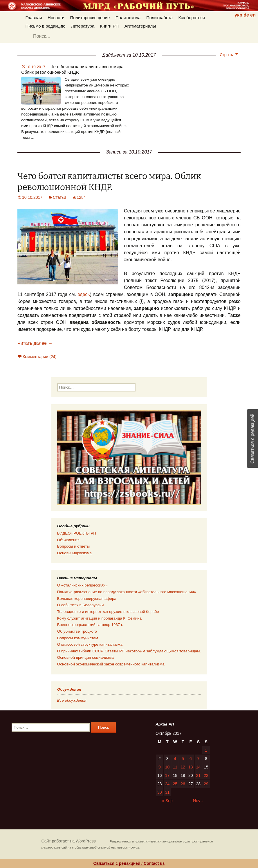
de (246, 15)
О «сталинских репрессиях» (82, 585)
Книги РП (109, 26)
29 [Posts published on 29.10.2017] (206, 784)
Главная (34, 18)
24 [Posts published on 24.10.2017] (167, 784)
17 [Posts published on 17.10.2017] (167, 775)
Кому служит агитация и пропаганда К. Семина (99, 618)
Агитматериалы (140, 26)
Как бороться (192, 18)
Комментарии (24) (40, 357)
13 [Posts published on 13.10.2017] (191, 767)
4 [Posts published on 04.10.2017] (175, 759)
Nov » (198, 801)
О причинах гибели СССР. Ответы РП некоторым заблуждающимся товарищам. (129, 651)
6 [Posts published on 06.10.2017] (191, 759)
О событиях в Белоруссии (80, 605)
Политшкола (128, 18)
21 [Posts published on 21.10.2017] (199, 775)
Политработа (159, 18)
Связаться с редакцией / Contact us (129, 863)
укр (238, 15)
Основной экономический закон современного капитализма (111, 664)
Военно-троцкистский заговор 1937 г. (90, 625)
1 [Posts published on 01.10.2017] (206, 750)
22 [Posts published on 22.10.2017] (206, 775)
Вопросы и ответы (73, 546)
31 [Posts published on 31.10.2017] (167, 792)
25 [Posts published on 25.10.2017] (175, 784)
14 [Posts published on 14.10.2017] (199, 767)
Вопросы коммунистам (78, 638)
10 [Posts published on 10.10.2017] (167, 767)
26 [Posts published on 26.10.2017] (183, 784)
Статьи (59, 197)
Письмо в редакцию (46, 26)
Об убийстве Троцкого (77, 631)
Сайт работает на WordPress (69, 841)
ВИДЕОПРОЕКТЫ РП (77, 533)
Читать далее (35, 343)
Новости (56, 18)
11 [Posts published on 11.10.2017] (175, 767)
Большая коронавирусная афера (87, 599)
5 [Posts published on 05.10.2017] (183, 759)
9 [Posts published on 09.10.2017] (160, 767)
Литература (83, 26)
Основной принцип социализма (85, 657)
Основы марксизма (74, 553)
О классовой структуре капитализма (90, 644)
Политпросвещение (90, 18)
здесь (83, 294)
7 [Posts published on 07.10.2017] (198, 759)
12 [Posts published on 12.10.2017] (183, 767)
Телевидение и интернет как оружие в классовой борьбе (108, 612)
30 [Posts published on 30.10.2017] (160, 792)
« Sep (167, 801)
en (253, 15)
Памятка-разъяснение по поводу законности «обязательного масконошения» (127, 592)
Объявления (68, 540)
